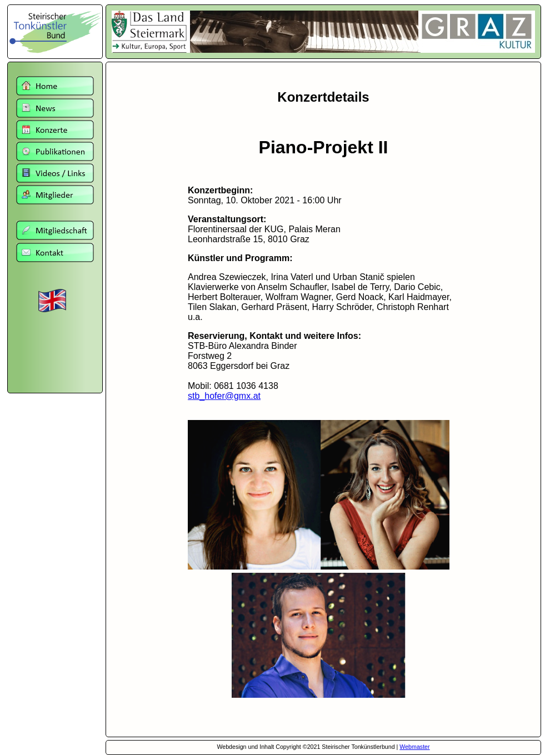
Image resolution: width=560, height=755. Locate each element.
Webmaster (414, 747)
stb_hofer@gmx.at (224, 396)
